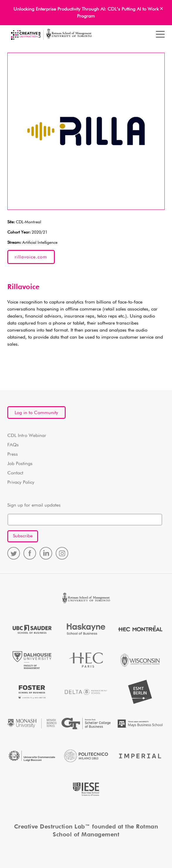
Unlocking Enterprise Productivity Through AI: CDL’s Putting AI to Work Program (86, 13)
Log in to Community (36, 413)
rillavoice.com (31, 257)
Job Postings (20, 464)
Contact (15, 473)
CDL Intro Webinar (27, 436)
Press (13, 454)
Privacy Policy (21, 483)
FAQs (13, 445)
